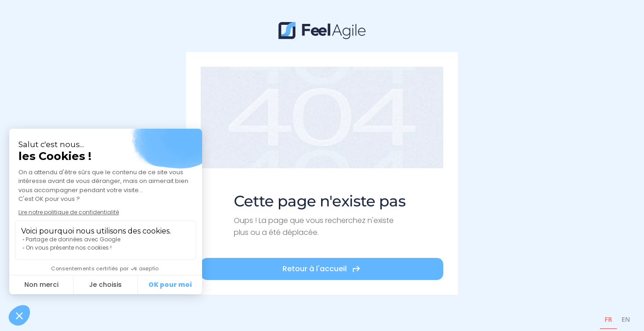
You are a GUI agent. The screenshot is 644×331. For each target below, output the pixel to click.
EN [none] (626, 319)
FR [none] (608, 319)
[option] (626, 321)
